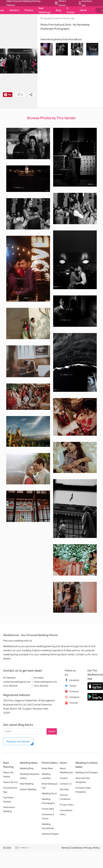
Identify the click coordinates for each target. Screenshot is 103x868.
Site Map (64, 789)
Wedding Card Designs (87, 772)
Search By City (11, 782)
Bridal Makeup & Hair (50, 786)
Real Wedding (27, 784)
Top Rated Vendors (8, 799)
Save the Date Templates (83, 780)
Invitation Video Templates (83, 790)
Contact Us (65, 784)
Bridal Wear (47, 768)
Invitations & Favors (48, 816)
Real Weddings (44, 10)
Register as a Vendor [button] (18, 741)
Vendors (14, 10)
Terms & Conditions (65, 797)
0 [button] (20, 95)
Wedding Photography (48, 801)
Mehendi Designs (50, 834)
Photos (29, 10)
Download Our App (10, 790)
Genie (83, 10)
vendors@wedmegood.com (17, 682)
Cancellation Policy (66, 812)
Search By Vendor (8, 774)
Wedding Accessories (48, 826)
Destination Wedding (9, 809)
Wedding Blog (27, 768)
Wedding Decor (49, 793)
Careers (64, 778)
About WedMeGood (66, 770)
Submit (52, 731)
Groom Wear (48, 809)
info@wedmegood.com (45, 682)
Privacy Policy (67, 805)
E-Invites (70, 10)
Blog (58, 10)
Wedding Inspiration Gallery (30, 776)
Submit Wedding (28, 789)
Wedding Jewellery (46, 776)
